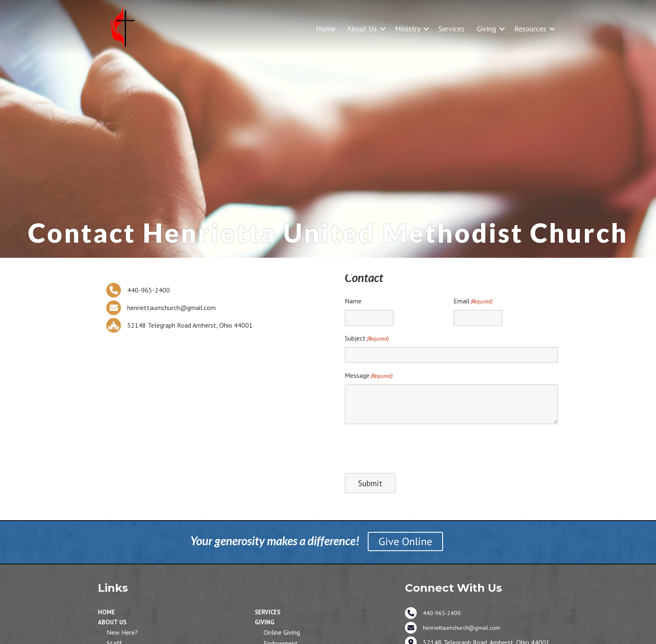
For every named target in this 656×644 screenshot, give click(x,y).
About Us (362, 29)
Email (473, 301)
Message (369, 376)
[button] (383, 29)
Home (325, 29)
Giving (486, 29)
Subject (367, 339)
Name (353, 301)
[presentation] (408, 447)
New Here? (122, 632)
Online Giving (282, 632)
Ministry (408, 29)
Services (451, 29)
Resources (530, 29)
